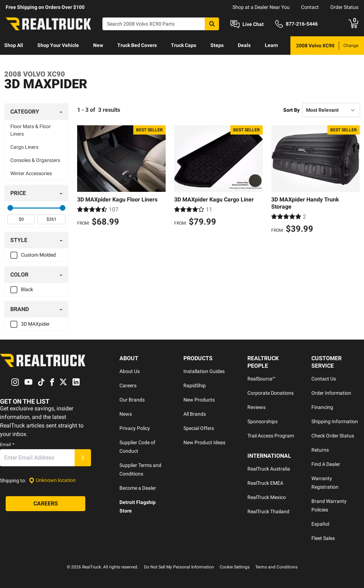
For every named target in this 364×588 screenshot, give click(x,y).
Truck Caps (184, 45)
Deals (244, 45)
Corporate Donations (271, 393)
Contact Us (324, 379)
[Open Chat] (247, 24)
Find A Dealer (326, 464)
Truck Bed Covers (137, 45)
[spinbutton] (21, 219)
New (98, 45)
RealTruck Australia (269, 469)
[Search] (161, 24)
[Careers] (45, 504)
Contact (310, 7)
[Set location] (52, 480)
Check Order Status (333, 436)
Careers (128, 385)
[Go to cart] (353, 24)
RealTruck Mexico (267, 497)
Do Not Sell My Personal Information (179, 567)
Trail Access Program (271, 436)
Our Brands (132, 400)
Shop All (14, 45)
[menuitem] (14, 46)
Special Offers (199, 428)
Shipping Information (335, 421)
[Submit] (83, 458)
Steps (217, 45)
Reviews (256, 407)
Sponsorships (263, 421)
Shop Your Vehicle (58, 45)
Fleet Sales (323, 538)
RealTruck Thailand (268, 511)
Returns (320, 450)
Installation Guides (204, 371)
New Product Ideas (204, 442)
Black (27, 289)
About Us (130, 371)
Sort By (291, 110)
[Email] (37, 458)
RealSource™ (261, 379)
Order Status (344, 7)
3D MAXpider (35, 324)
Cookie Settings (235, 567)
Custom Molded (38, 255)
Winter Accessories (31, 173)
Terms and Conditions (276, 567)
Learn (271, 45)
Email (7, 445)
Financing (322, 407)
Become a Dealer (138, 488)
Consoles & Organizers (35, 160)
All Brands (195, 414)
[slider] (10, 208)
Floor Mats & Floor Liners (31, 130)
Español (320, 524)
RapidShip (195, 385)
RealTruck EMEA (265, 483)
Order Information (331, 393)
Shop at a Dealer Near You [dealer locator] (261, 7)
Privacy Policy (135, 428)
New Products (199, 400)
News (126, 414)
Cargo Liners (24, 147)
